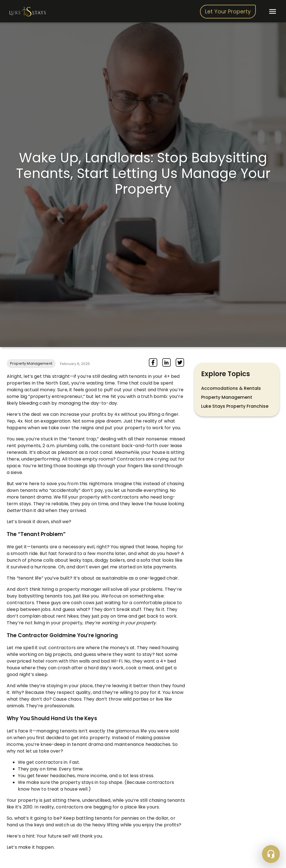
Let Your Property (228, 12)
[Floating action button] (271, 854)
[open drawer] (273, 11)
